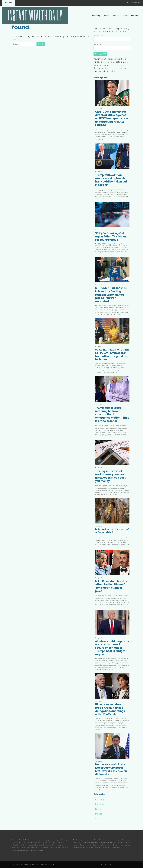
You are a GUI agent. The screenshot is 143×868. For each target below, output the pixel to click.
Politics (116, 15)
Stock (125, 15)
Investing (96, 15)
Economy (135, 15)
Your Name (112, 38)
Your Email (112, 47)
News (106, 15)
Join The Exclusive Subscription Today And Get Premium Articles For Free (111, 30)
